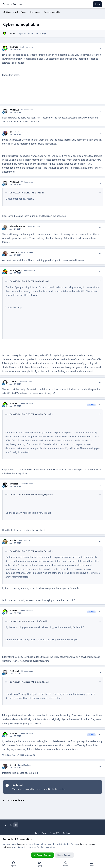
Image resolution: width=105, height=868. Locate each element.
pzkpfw (13, 540)
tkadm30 (12, 33)
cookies (22, 844)
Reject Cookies (64, 855)
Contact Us (55, 833)
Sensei (13, 765)
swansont (14, 252)
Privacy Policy (41, 833)
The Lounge (40, 33)
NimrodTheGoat (17, 226)
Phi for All (14, 110)
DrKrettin (14, 484)
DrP (11, 132)
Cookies (66, 833)
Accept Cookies (43, 855)
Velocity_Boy (16, 271)
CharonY (14, 381)
